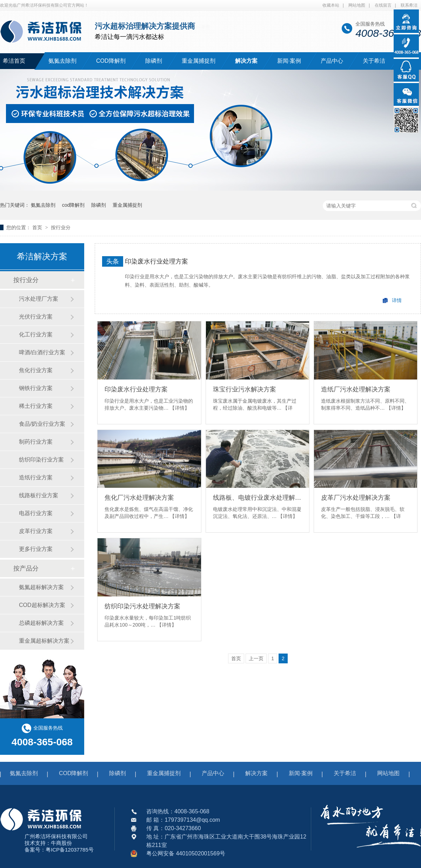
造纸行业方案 (36, 477)
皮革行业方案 (36, 531)
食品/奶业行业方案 (42, 424)
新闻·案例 (289, 61)
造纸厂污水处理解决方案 (356, 389)
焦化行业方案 (36, 370)
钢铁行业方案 (36, 388)
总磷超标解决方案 (41, 623)
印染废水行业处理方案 (156, 261)
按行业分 (61, 227)
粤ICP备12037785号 (70, 850)
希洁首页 (14, 61)
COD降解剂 (111, 61)
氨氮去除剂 (62, 61)
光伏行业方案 (36, 317)
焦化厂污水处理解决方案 (139, 498)
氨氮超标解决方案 (41, 587)
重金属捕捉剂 (199, 61)
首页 (38, 227)
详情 (397, 300)
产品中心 (332, 61)
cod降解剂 (73, 205)
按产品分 (26, 568)
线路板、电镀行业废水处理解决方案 (258, 498)
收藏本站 (331, 5)
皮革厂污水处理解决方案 (356, 498)
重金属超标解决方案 (44, 641)
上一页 (256, 658)
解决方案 (246, 61)
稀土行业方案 (36, 406)
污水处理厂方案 (39, 299)
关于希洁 (374, 61)
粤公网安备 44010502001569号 (186, 853)
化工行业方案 (36, 334)
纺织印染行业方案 (41, 460)
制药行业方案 (36, 442)
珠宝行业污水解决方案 (245, 389)
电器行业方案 (36, 513)
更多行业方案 (36, 549)
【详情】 (180, 408)
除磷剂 (154, 61)
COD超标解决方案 (42, 605)
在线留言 (383, 5)
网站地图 (357, 5)
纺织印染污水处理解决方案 (142, 606)
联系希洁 (409, 5)
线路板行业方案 (39, 495)
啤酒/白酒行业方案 (42, 352)
